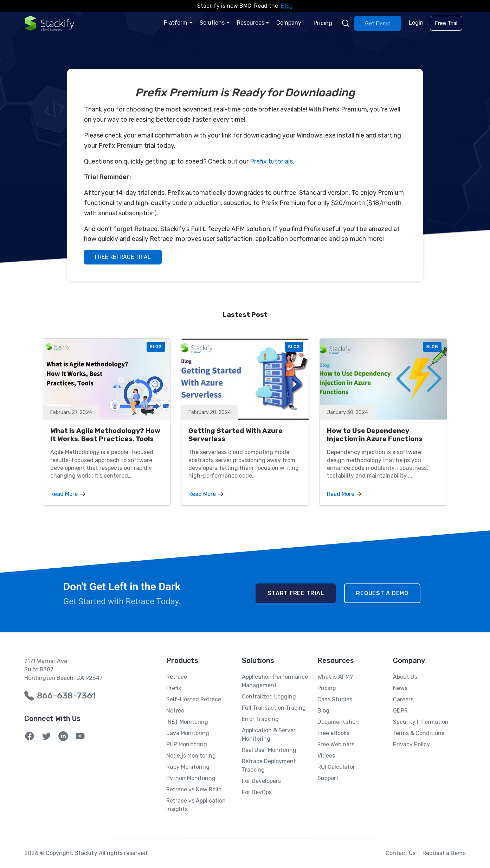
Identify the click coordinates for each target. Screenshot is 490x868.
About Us (405, 677)
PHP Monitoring (187, 744)
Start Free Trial (296, 593)
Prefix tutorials (271, 161)
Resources (252, 23)
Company (290, 23)
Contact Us (401, 853)
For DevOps (257, 792)
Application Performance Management (275, 681)
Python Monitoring (191, 778)
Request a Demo (382, 593)
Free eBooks (333, 733)
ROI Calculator (336, 767)
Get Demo (378, 23)
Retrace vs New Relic (194, 789)
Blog (287, 6)
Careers (403, 699)
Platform (177, 23)
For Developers (261, 781)
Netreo (175, 711)
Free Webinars (336, 744)
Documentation (338, 722)
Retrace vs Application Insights (196, 805)
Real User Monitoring (269, 750)
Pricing (324, 23)
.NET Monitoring (187, 722)
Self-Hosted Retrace (194, 699)
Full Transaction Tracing (274, 708)
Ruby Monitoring (188, 767)
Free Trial (446, 23)
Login (417, 23)
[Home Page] (50, 23)
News (400, 688)
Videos (326, 756)
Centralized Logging (269, 697)
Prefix (174, 688)
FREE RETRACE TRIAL (123, 257)
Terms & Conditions (419, 733)
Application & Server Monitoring (269, 735)
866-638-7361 (66, 696)
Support (328, 778)
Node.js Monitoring (191, 756)
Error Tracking (260, 719)
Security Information (421, 722)
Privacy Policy (411, 744)
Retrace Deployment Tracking (269, 765)
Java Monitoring (188, 733)
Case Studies (335, 699)
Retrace (177, 677)
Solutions (214, 23)
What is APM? (335, 677)
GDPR (400, 711)
